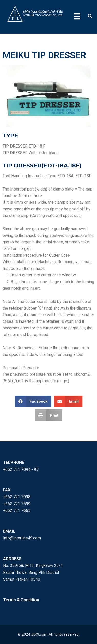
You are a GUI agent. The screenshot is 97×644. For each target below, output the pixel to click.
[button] (33, 401)
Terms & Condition (21, 600)
